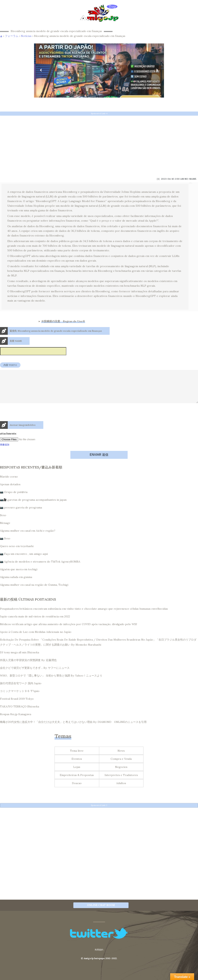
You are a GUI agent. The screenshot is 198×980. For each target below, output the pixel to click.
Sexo (3, 522)
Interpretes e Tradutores (121, 782)
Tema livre (77, 758)
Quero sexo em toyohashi (17, 553)
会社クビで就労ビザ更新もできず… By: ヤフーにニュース (35, 675)
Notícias (26, 36)
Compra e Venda (121, 766)
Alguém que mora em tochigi (19, 576)
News (121, 758)
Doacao (77, 790)
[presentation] (29, 428)
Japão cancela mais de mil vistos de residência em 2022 (35, 623)
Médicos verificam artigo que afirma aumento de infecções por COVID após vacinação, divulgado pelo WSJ (69, 631)
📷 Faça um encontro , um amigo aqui (24, 561)
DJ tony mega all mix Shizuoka (20, 659)
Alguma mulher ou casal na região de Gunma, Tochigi (34, 592)
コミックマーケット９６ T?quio (20, 698)
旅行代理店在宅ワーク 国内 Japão (21, 690)
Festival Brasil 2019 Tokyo (17, 706)
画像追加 (5, 452)
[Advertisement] (99, 145)
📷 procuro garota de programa (21, 514)
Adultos (121, 790)
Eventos (77, 766)
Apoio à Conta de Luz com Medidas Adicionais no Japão (36, 639)
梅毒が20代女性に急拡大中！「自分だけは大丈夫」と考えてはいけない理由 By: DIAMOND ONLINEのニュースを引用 (73, 729)
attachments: (8, 440)
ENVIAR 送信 (99, 462)
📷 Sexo (5, 545)
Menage (5, 530)
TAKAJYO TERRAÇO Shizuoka (20, 713)
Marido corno (9, 484)
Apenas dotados (10, 491)
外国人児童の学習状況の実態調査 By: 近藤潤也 (28, 667)
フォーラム (12, 36)
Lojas (77, 774)
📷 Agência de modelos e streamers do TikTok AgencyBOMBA (40, 569)
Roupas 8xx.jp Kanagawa (16, 721)
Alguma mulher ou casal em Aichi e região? (28, 538)
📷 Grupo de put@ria (14, 499)
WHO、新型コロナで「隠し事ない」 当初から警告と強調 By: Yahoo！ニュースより (51, 683)
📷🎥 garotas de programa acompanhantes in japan (33, 507)
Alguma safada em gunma (16, 584)
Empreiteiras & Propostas (77, 782)
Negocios (121, 774)
